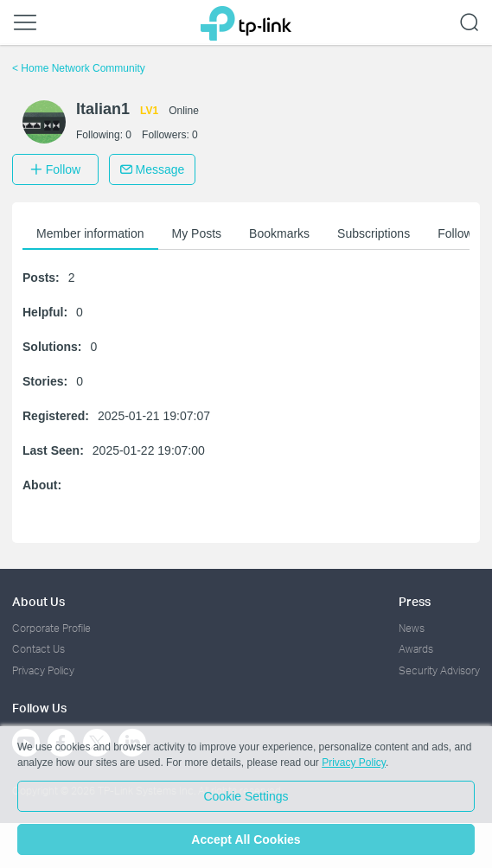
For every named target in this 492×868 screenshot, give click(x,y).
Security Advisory (439, 670)
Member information (90, 233)
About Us (38, 601)
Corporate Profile (51, 628)
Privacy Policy (43, 670)
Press (415, 601)
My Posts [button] (197, 233)
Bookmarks (279, 233)
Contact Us (38, 649)
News (412, 628)
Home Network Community (79, 68)
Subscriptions (374, 233)
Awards (416, 649)
